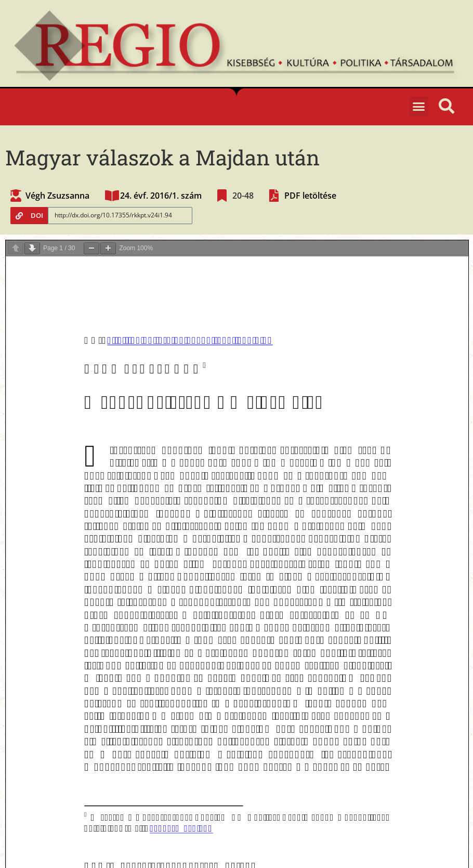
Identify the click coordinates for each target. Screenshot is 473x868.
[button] (419, 107)
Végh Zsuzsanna (57, 196)
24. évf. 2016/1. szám (161, 196)
